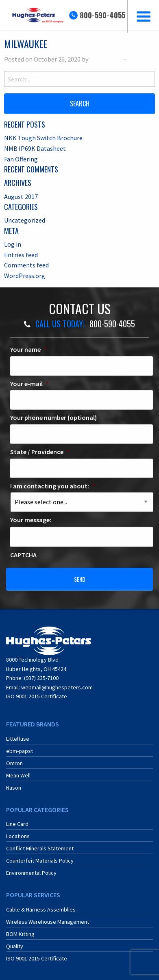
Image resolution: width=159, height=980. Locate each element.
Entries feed (21, 255)
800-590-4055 (102, 15)
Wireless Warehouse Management (48, 922)
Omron (14, 763)
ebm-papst (20, 751)
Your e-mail (29, 384)
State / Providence (40, 452)
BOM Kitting (20, 934)
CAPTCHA (23, 555)
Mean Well (18, 775)
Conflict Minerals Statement (40, 848)
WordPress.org (25, 276)
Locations (18, 836)
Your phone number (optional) (53, 417)
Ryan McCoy (106, 59)
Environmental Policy (31, 873)
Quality (15, 946)
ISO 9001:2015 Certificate (37, 696)
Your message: (31, 520)
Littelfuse (18, 739)
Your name (28, 349)
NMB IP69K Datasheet (35, 148)
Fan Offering (21, 159)
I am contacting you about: (53, 486)
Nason (14, 788)
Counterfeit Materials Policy (40, 861)
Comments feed (26, 265)
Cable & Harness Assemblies (41, 909)
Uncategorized (25, 220)
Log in (13, 244)
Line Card (17, 824)
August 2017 (21, 196)
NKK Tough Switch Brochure (43, 138)
